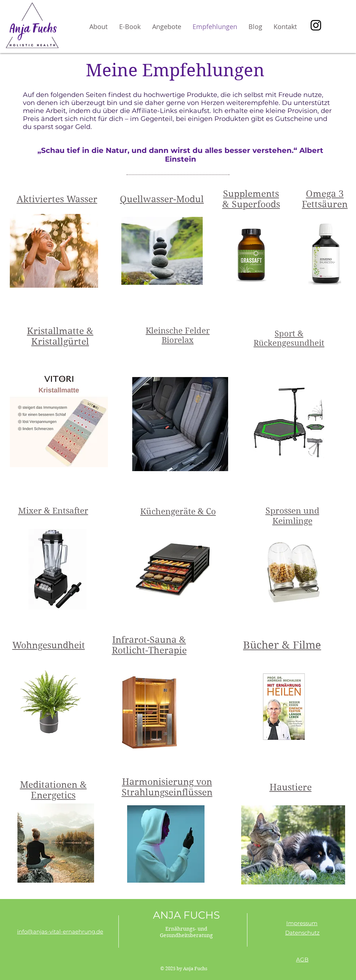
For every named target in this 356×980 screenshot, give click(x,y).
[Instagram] (316, 25)
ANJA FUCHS (186, 915)
